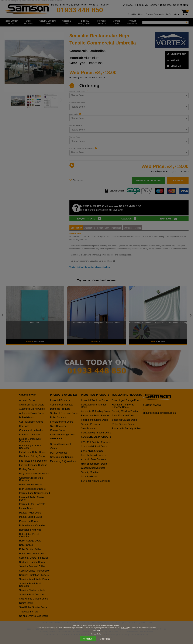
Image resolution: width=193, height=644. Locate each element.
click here (124, 628)
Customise (105, 639)
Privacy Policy (96, 634)
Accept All (88, 639)
